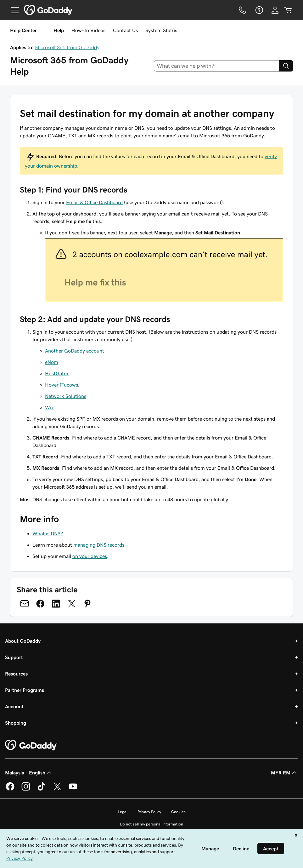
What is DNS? (48, 533)
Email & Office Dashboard (94, 202)
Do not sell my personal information (151, 824)
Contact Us (125, 30)
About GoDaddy (23, 641)
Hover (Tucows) (62, 385)
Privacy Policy (149, 812)
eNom (52, 362)
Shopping (16, 723)
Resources (16, 674)
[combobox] (216, 66)
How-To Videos (88, 30)
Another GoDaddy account (75, 351)
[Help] (259, 10)
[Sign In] (275, 10)
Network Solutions (66, 396)
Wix (49, 407)
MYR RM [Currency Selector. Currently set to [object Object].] (284, 773)
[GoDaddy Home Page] (31, 745)
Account (14, 706)
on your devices (90, 556)
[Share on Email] (25, 604)
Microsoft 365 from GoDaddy (67, 47)
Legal (123, 812)
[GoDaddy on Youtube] (73, 790)
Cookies (178, 812)
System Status (161, 30)
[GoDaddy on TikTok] (42, 790)
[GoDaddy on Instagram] (26, 790)
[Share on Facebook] (40, 604)
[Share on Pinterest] (87, 604)
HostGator (57, 373)
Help (59, 30)
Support (14, 657)
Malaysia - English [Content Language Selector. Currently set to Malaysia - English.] (29, 773)
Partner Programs (25, 690)
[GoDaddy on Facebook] (10, 790)
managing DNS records (99, 545)
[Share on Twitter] (72, 604)
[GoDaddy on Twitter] (57, 790)
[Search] (286, 66)
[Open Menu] (13, 10)
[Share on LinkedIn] (56, 604)
